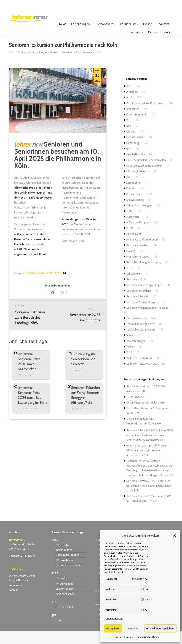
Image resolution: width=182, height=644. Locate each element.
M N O (130, 224)
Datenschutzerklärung (149, 637)
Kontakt (131, 202)
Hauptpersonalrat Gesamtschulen (146, 173)
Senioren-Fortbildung (139, 304)
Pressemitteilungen (138, 270)
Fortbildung (133, 156)
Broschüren (133, 122)
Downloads (65, 596)
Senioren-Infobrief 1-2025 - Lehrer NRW (150, 443)
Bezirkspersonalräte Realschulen (145, 116)
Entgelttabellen (65, 602)
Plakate (131, 264)
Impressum (15, 598)
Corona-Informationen (69, 578)
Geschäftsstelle (136, 167)
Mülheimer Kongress (138, 236)
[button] (175, 536)
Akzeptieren (113, 628)
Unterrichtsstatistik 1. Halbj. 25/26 (146, 416)
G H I (129, 162)
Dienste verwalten (114, 618)
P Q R (130, 241)
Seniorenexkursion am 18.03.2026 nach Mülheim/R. (146, 402)
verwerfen (133, 628)
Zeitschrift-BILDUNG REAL (142, 377)
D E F (129, 133)
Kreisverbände (135, 207)
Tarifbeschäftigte (137, 331)
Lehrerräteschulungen (139, 219)
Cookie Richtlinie (18, 594)
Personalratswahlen (138, 258)
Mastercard (133, 230)
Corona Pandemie (137, 128)
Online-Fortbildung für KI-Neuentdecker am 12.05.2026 (144, 434)
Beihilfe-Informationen (64, 560)
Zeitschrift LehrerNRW (139, 371)
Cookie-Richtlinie (124, 637)
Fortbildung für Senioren (144, 514)
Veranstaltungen (136, 354)
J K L (129, 190)
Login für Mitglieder (157, 9)
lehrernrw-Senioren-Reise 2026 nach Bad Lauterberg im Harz (33, 408)
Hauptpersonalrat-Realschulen (144, 179)
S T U (129, 281)
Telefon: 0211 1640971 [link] (22, 569)
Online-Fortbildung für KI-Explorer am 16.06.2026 (148, 424)
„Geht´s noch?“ (135, 410)
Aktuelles (132, 105)
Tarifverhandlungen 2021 (141, 337)
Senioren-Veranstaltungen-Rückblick (148, 321)
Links (59, 634)
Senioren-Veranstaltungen (44, 286)
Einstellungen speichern (160, 628)
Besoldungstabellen (68, 568)
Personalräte (134, 247)
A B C (129, 99)
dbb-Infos (62, 592)
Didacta (131, 145)
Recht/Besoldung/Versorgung (143, 275)
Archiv (130, 111)
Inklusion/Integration (138, 185)
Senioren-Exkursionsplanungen (144, 298)
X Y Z (129, 366)
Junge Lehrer (133, 196)
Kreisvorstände (135, 213)
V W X (130, 348)
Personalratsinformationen (142, 253)
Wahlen (131, 360)
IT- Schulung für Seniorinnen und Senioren (83, 372)
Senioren (132, 293)
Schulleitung (133, 287)
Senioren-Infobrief (137, 310)
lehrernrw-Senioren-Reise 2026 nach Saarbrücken (29, 375)
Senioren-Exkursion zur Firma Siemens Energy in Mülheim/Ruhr (86, 408)
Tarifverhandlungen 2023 (141, 343)
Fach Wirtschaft (135, 150)
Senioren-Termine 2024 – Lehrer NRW (148, 494)
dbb (129, 139)
